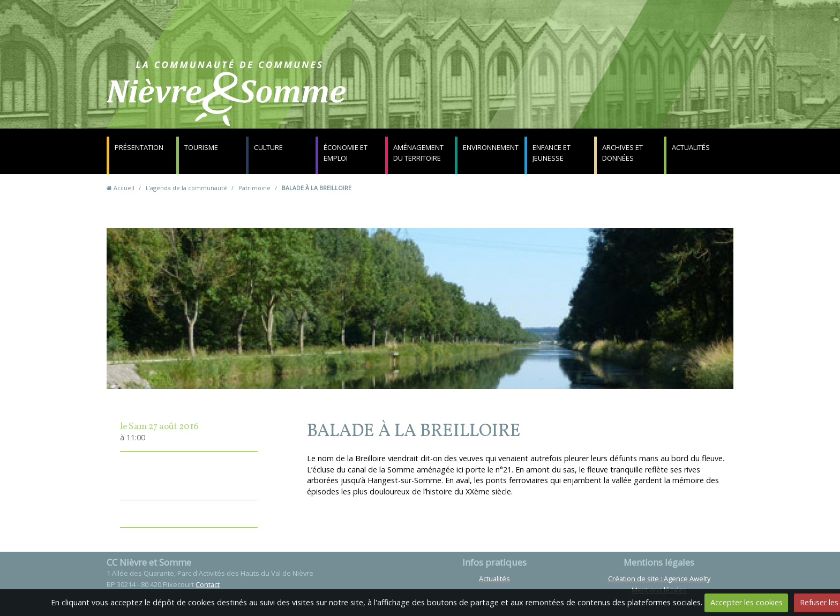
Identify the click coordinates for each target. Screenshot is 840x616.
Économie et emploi (346, 153)
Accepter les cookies (747, 602)
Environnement (491, 147)
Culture (268, 147)
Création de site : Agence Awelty (659, 579)
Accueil (124, 188)
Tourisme (201, 147)
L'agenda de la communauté (186, 188)
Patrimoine (254, 188)
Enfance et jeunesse (552, 153)
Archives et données (622, 153)
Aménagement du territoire (418, 153)
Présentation (139, 147)
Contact (549, 99)
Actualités (691, 147)
